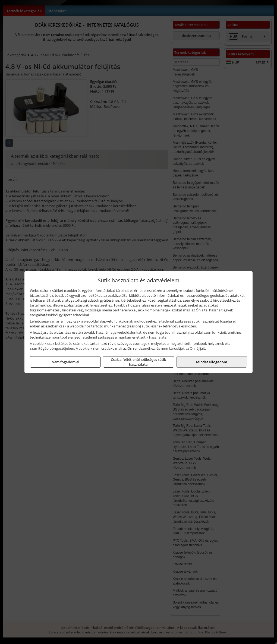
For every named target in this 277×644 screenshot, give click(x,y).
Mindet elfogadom (212, 362)
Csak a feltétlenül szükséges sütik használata (138, 362)
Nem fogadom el (65, 362)
